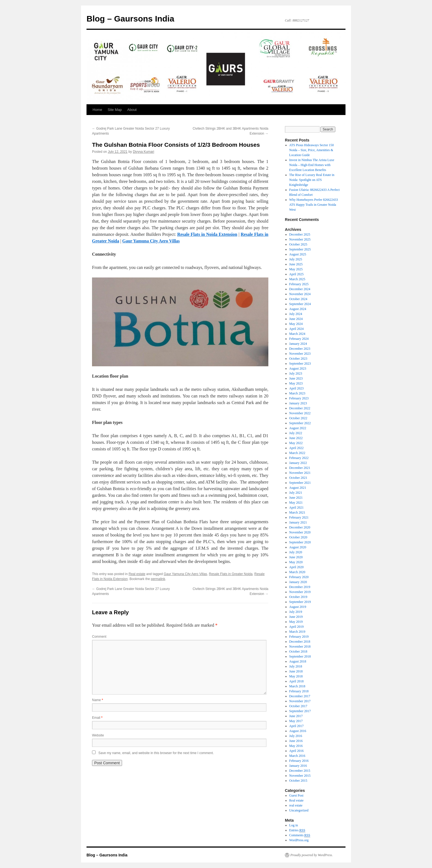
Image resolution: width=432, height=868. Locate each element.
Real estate (137, 574)
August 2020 (298, 547)
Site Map (115, 110)
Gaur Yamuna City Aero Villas (185, 574)
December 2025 (300, 234)
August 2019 (298, 607)
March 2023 (297, 393)
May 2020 (296, 562)
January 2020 (298, 582)
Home (97, 110)
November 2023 (300, 354)
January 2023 (298, 403)
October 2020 (298, 537)
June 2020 (296, 557)
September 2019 (300, 602)
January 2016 (298, 766)
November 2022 (300, 413)
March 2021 (297, 512)
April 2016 (296, 751)
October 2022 (298, 418)
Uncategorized (299, 810)
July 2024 (296, 314)
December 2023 (300, 349)
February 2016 (299, 761)
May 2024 (296, 324)
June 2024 (296, 319)
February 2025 (299, 284)
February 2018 (299, 691)
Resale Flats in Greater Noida (231, 574)
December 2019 (300, 587)
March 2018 (297, 686)
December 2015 (300, 771)
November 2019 (300, 592)
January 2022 (298, 463)
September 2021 (300, 483)
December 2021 (300, 468)
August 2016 (298, 731)
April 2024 (296, 329)
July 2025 (296, 259)
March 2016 (297, 756)
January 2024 (298, 344)
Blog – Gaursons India (130, 19)
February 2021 (299, 517)
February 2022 (299, 458)
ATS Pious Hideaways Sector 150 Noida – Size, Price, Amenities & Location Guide (312, 150)
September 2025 (300, 249)
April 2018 (296, 681)
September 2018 (300, 656)
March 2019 (297, 632)
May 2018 (296, 676)
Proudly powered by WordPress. (312, 855)
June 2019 (296, 617)
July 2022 (296, 433)
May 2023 (296, 383)
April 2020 (296, 567)
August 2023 (298, 368)
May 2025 (296, 269)
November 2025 (300, 239)
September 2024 (300, 304)
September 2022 (300, 423)
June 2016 (296, 741)
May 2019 (296, 622)
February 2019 (299, 637)
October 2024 (298, 299)
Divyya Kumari (143, 152)
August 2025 (298, 254)
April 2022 (296, 448)
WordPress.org (299, 840)
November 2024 (300, 294)
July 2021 (296, 493)
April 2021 (296, 508)
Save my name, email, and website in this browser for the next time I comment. (156, 753)
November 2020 (300, 532)
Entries (297, 830)
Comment (99, 637)
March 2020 (297, 572)
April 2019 (296, 627)
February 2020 (299, 577)
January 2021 (298, 522)
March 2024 (297, 334)
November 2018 (300, 647)
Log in (294, 825)
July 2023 (296, 373)
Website (98, 735)
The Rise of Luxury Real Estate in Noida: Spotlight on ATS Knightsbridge (312, 180)
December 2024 (300, 289)
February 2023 (299, 398)
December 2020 (300, 527)
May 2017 (296, 721)
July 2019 (296, 612)
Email (97, 718)
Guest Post (296, 795)
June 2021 (296, 498)
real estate (296, 805)
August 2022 (298, 428)
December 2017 (300, 696)
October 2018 (298, 651)
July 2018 (296, 666)
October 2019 (298, 597)
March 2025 (297, 279)
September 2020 (300, 542)
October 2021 (298, 478)
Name (98, 700)
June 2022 (296, 438)
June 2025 (296, 264)
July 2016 (296, 736)
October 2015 (298, 781)
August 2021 (298, 488)
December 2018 (300, 642)
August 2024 (298, 309)
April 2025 (296, 274)
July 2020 (296, 552)
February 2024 (299, 339)
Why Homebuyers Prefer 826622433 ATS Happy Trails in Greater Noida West (314, 205)
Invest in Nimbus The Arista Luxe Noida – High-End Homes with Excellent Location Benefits (312, 165)
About (132, 110)
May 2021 (296, 503)
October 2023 (298, 359)
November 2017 (300, 701)
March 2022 (297, 453)
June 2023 (296, 378)
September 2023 (300, 364)
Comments (300, 835)
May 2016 (296, 746)
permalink (158, 579)
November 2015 (300, 776)
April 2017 (296, 726)
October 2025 (298, 244)
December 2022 (300, 408)
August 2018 (298, 661)
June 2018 (296, 671)
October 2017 (298, 706)
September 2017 (300, 711)
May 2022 (296, 443)
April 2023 (296, 388)
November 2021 (300, 473)
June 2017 (296, 716)
